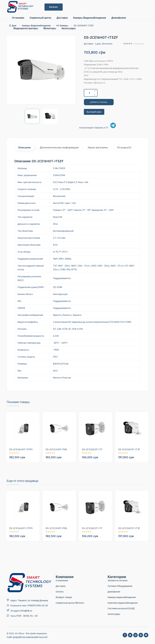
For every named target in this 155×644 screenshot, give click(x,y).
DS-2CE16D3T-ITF (92, 449)
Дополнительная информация (59, 147)
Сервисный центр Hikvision (70, 603)
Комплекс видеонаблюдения (123, 603)
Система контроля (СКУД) (121, 608)
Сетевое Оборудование (120, 586)
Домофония (119, 18)
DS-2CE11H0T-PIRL (56, 449)
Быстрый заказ (94, 112)
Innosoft (43, 637)
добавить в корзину (99, 102)
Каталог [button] (54, 7)
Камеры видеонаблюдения (122, 597)
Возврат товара (64, 597)
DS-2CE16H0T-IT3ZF (84, 26)
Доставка (62, 18)
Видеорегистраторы (26, 28)
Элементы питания (118, 580)
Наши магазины (98, 147)
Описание (24, 147)
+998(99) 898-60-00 (37, 605)
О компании (62, 580)
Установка (18, 18)
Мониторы (50, 28)
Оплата (60, 592)
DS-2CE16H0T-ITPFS (21, 449)
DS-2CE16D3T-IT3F (129, 449)
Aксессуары (69, 28)
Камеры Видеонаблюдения (90, 18)
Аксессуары (114, 614)
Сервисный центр (40, 18)
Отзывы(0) (124, 147)
